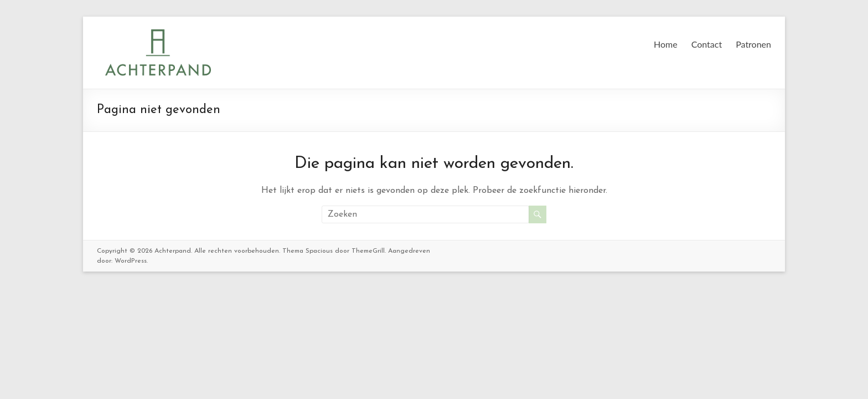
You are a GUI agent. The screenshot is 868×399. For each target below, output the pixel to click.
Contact (707, 44)
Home (666, 44)
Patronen (753, 44)
